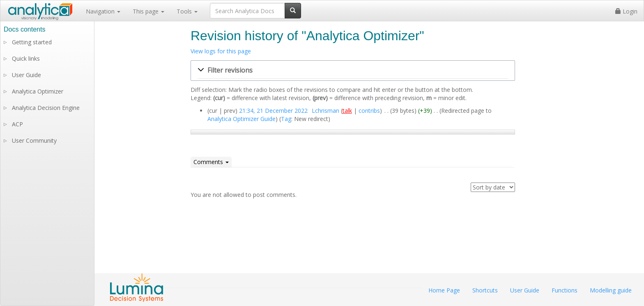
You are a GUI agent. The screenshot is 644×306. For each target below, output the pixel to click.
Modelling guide (611, 290)
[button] (353, 71)
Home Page (444, 290)
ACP (17, 124)
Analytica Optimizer (38, 91)
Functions (565, 290)
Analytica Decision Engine (46, 108)
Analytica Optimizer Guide (241, 119)
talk (347, 111)
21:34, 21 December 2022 (273, 111)
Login (626, 11)
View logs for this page (221, 51)
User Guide (26, 75)
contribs (369, 111)
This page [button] (148, 11)
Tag (286, 119)
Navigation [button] (103, 11)
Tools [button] (187, 11)
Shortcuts (485, 290)
